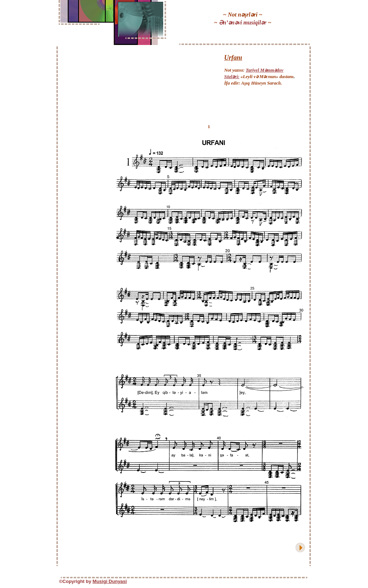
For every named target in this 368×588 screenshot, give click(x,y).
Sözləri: (232, 76)
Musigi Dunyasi (110, 581)
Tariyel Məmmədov (265, 70)
